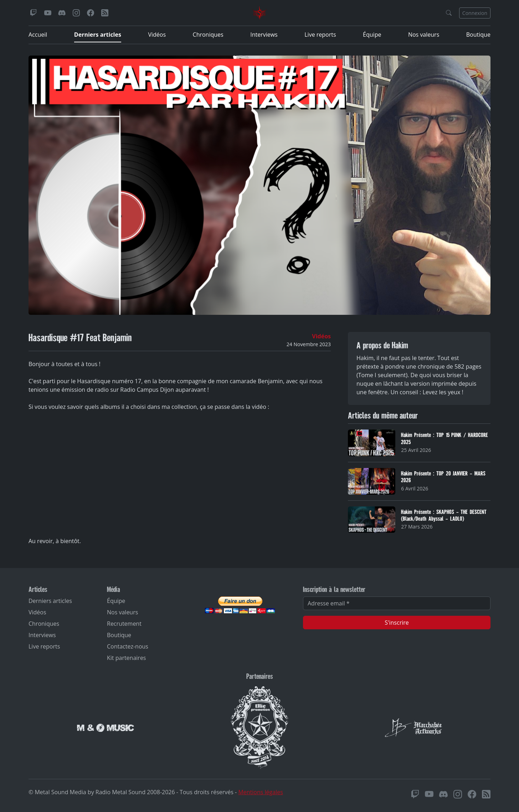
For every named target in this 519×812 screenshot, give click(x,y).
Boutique (478, 35)
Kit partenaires (127, 658)
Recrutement (124, 624)
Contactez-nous (128, 646)
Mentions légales (260, 792)
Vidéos (157, 35)
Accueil (38, 35)
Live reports (320, 35)
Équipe (372, 35)
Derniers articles (98, 35)
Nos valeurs (424, 35)
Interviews (264, 35)
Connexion (475, 13)
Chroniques (208, 35)
